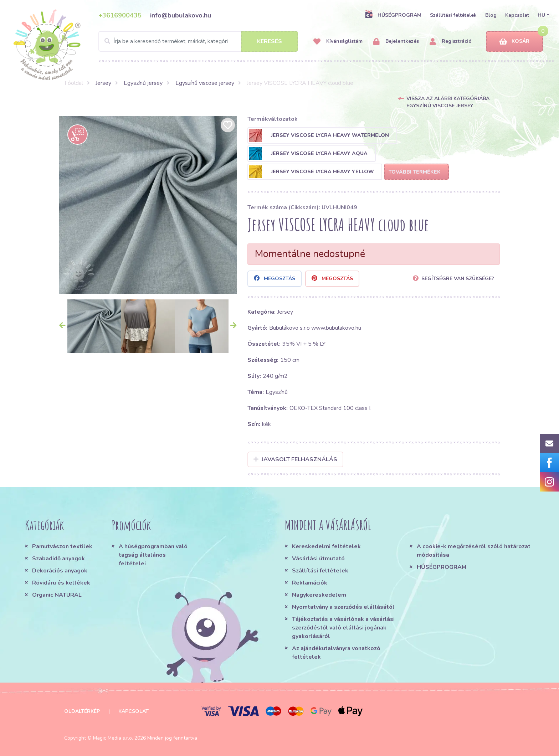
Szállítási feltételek (453, 15)
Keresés (270, 41)
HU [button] (541, 15)
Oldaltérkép (82, 711)
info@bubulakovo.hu (181, 15)
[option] (148, 205)
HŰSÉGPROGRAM (393, 15)
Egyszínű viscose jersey (205, 83)
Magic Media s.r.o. (113, 738)
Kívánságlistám (338, 42)
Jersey (103, 83)
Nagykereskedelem (319, 595)
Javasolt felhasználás (296, 459)
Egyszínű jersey (143, 83)
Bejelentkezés (396, 42)
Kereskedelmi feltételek (326, 546)
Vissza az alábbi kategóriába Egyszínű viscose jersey (448, 102)
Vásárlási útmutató (318, 559)
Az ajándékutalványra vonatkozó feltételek (336, 653)
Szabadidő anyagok (58, 559)
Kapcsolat (517, 15)
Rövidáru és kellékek (61, 583)
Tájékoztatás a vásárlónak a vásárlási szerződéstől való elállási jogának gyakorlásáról (343, 628)
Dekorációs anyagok (60, 571)
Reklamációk (310, 583)
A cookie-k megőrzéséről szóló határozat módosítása (474, 551)
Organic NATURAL (57, 595)
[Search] (198, 41)
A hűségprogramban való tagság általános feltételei (153, 555)
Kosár (514, 42)
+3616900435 (120, 15)
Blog (491, 15)
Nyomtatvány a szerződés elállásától (343, 607)
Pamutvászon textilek (62, 546)
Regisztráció (451, 42)
